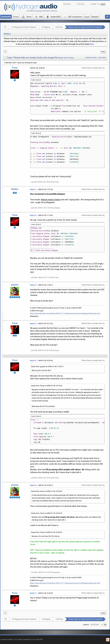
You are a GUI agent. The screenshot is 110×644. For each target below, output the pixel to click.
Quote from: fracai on (47, 386)
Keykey (15, 189)
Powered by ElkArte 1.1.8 (8, 640)
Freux (15, 68)
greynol (15, 285)
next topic (102, 57)
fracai (15, 323)
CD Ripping (46, 27)
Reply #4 (33, 324)
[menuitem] (103, 52)
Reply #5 (33, 361)
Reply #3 (33, 285)
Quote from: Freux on (47, 491)
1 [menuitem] (5, 52)
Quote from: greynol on (47, 367)
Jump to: (86, 625)
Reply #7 (33, 593)
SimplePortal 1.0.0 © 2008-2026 (33, 640)
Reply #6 (33, 485)
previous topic (91, 57)
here (92, 44)
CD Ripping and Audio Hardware (24, 27)
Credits (20, 640)
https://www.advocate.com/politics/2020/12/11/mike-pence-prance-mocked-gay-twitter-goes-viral (65, 314)
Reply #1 (33, 189)
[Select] (38, 80)
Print (103, 52)
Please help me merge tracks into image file (85, 27)
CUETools (59, 27)
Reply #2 (33, 215)
